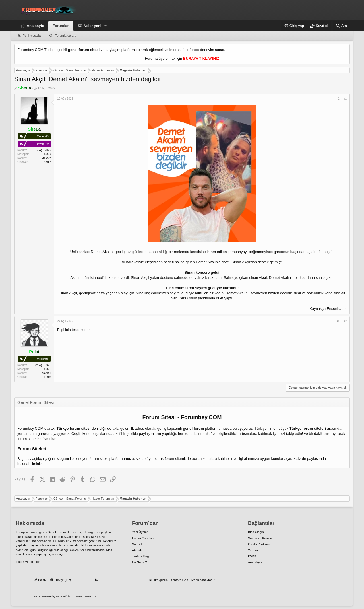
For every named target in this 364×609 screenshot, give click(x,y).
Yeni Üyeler (140, 532)
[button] (106, 26)
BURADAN (76, 550)
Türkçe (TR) (61, 580)
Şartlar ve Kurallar (260, 538)
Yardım (253, 550)
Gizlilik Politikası (259, 544)
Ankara (47, 158)
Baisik (40, 580)
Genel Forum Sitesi (61, 532)
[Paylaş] (338, 99)
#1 (345, 99)
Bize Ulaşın (256, 532)
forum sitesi (99, 459)
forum (194, 50)
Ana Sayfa (255, 562)
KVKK (252, 556)
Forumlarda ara (66, 36)
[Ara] (341, 26)
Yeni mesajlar (32, 36)
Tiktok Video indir (28, 562)
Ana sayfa (35, 26)
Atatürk (137, 550)
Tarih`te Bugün (142, 556)
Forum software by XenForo (66, 596)
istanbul (46, 373)
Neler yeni (92, 26)
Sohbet (137, 544)
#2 (345, 321)
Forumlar (61, 26)
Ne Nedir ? (139, 562)
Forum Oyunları (143, 538)
